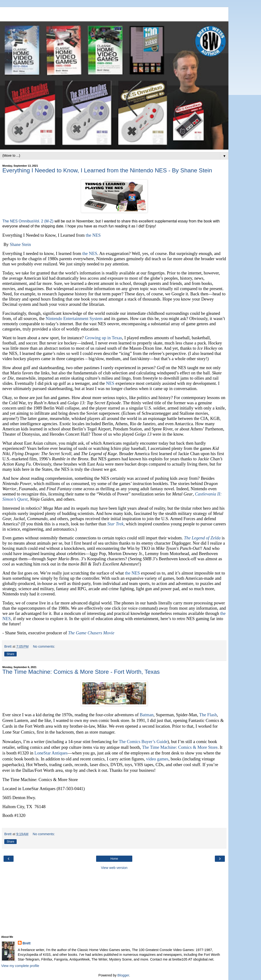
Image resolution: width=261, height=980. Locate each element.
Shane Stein (20, 244)
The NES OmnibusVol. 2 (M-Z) (28, 221)
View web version (114, 868)
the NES (93, 235)
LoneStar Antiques (51, 753)
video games (157, 759)
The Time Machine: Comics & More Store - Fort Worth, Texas (81, 672)
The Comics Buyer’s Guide (143, 742)
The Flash (208, 715)
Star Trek (115, 524)
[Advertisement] (114, 13)
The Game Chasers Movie (91, 633)
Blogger (123, 975)
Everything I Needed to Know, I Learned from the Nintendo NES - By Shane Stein (107, 170)
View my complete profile (20, 966)
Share (10, 654)
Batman (147, 715)
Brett (27, 943)
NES (110, 383)
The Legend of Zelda (202, 538)
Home (114, 859)
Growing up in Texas (103, 338)
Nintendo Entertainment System (74, 318)
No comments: (44, 646)
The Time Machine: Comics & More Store (180, 747)
